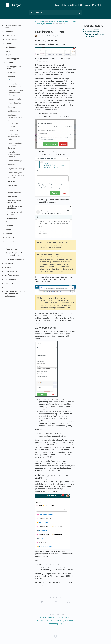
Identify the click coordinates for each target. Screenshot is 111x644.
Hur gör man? (11, 241)
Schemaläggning (12, 59)
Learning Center (12, 36)
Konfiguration (11, 47)
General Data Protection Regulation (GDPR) (15, 254)
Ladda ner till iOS (76, 5)
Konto (8, 51)
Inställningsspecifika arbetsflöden (14, 201)
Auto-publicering (92, 32)
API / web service (12, 275)
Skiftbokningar (12, 197)
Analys (8, 230)
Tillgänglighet (12, 185)
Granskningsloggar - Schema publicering (55, 617)
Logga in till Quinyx (62, 5)
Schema (10, 63)
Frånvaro (10, 189)
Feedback (9, 283)
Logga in (9, 43)
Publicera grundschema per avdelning (95, 35)
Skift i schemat (12, 182)
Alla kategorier (40, 21)
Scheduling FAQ (55, 624)
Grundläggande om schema (14, 68)
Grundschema (12, 218)
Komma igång (11, 40)
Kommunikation (12, 238)
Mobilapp (9, 263)
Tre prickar (11, 76)
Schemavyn (11, 72)
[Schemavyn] (40, 24)
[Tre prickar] (49, 24)
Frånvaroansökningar (14, 193)
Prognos (9, 234)
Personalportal (11, 249)
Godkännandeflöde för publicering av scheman (55, 621)
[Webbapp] (51, 21)
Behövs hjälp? (10, 279)
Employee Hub (11, 271)
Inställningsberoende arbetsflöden (14, 207)
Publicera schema (92, 29)
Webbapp (9, 32)
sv (101, 5)
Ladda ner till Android (91, 5)
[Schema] (73, 21)
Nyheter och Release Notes (13, 26)
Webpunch (9, 267)
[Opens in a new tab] (56, 636)
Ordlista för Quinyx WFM (15, 259)
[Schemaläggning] (63, 21)
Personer (9, 226)
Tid (7, 222)
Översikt (9, 55)
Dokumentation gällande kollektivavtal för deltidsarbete (15, 294)
